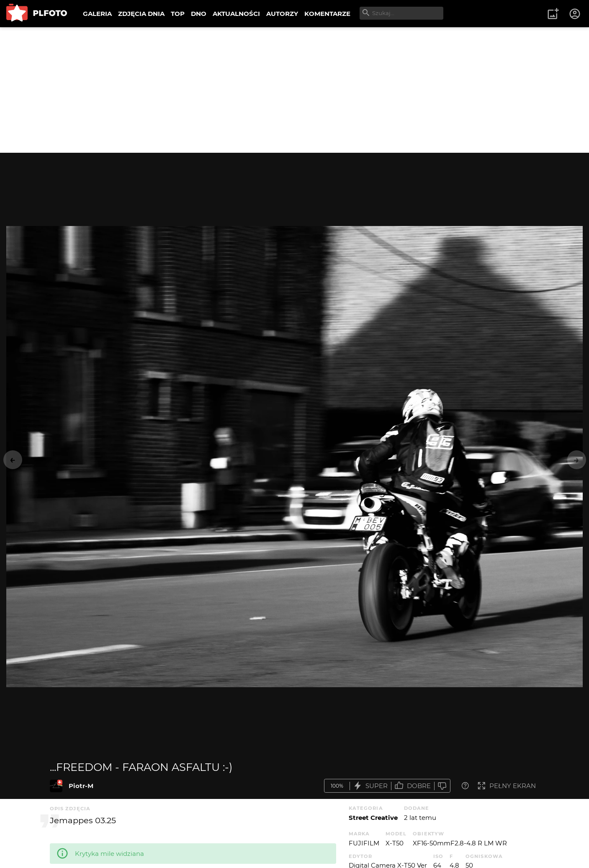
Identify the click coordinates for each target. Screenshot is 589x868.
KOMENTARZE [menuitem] (327, 14)
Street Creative (373, 818)
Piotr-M (81, 786)
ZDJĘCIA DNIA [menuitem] (141, 14)
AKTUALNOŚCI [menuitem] (236, 14)
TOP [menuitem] (178, 14)
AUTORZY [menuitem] (282, 14)
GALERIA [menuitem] (97, 14)
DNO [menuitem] (199, 14)
